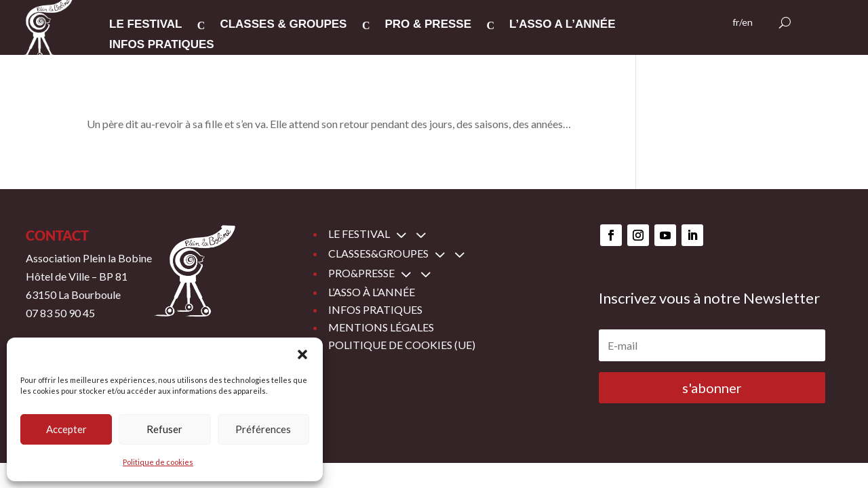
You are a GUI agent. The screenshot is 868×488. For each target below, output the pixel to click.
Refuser (164, 429)
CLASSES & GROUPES (283, 25)
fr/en (743, 23)
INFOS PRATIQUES (162, 45)
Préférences (263, 429)
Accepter (66, 429)
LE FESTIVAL (145, 25)
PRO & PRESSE (428, 25)
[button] (302, 354)
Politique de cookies (158, 462)
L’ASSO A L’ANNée (563, 25)
